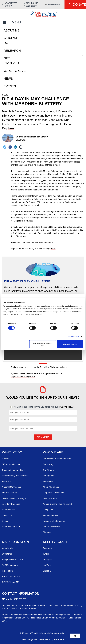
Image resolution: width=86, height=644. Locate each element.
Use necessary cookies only (42, 344)
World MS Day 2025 (11, 527)
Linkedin (47, 571)
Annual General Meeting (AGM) (57, 504)
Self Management (10, 565)
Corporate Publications (53, 493)
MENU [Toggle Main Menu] (16, 22)
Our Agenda (48, 476)
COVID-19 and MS (11, 582)
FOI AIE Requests (51, 515)
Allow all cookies (70, 344)
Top (74, 636)
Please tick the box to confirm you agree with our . (45, 407)
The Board (48, 481)
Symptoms (7, 554)
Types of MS (8, 571)
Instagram (48, 560)
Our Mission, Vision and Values (57, 459)
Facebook (48, 548)
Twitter (46, 554)
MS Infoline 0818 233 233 (32, 4)
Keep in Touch (55, 542)
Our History (48, 464)
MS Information (15, 542)
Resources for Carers (12, 577)
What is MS (7, 548)
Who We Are (53, 452)
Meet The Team (50, 498)
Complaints (48, 510)
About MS (12, 30)
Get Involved (11, 61)
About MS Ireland (51, 487)
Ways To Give (15, 71)
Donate (79, 4)
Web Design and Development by (43, 640)
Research (12, 51)
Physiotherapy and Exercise (15, 476)
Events (10, 86)
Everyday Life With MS (12, 560)
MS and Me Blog (10, 493)
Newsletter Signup (11, 4)
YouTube (47, 565)
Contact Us (7, 515)
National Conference (11, 487)
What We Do (11, 41)
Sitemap (47, 532)
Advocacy (7, 481)
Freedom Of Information (54, 521)
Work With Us (8, 510)
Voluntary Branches (11, 504)
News (8, 79)
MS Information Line (11, 464)
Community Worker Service (15, 470)
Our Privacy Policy (51, 527)
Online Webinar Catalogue (14, 498)
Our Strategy (49, 470)
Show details (74, 336)
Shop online (54, 4)
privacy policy (65, 407)
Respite (6, 459)
